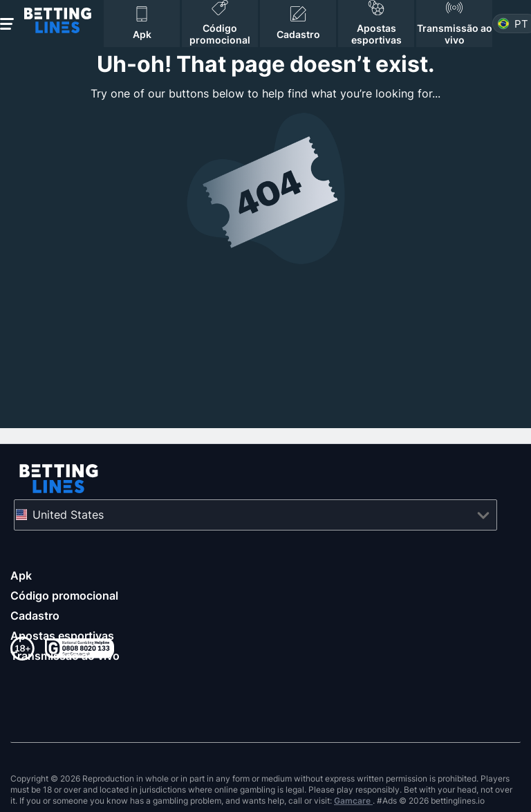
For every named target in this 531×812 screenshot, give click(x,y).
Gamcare (353, 801)
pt (521, 24)
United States (68, 515)
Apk (21, 575)
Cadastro (35, 616)
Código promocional (64, 596)
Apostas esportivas (62, 636)
